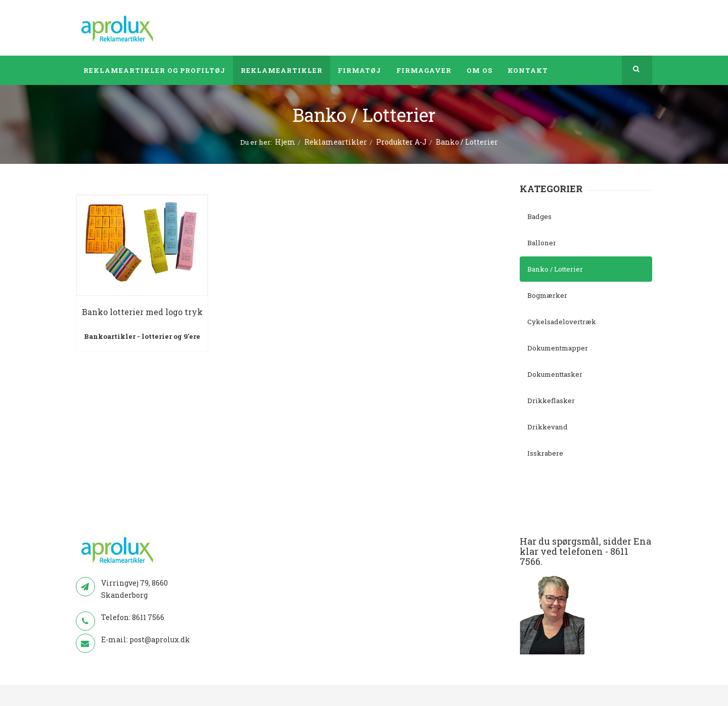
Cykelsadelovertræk (562, 322)
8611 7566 (148, 617)
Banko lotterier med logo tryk (142, 312)
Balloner (542, 243)
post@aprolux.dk (160, 639)
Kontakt (528, 70)
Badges (539, 216)
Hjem (285, 142)
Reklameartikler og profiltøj (154, 70)
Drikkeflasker (551, 401)
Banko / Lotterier (555, 269)
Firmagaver (424, 70)
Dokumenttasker (555, 374)
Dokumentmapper (558, 348)
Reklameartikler (282, 70)
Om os (480, 70)
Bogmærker (547, 295)
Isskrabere (545, 453)
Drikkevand (548, 427)
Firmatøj (359, 70)
